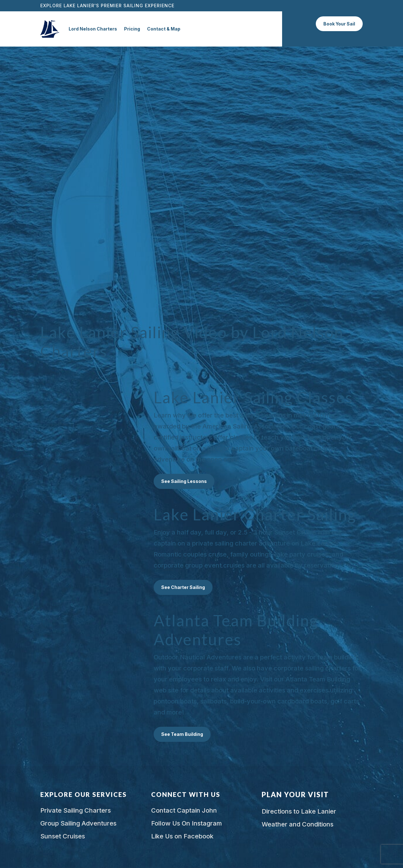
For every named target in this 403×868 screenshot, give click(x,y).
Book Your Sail (339, 24)
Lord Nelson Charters (93, 29)
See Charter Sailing (183, 587)
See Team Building (182, 734)
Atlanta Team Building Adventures (236, 630)
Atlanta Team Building (318, 679)
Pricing (132, 29)
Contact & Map (164, 29)
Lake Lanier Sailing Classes (253, 397)
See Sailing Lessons (184, 481)
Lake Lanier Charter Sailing (255, 514)
